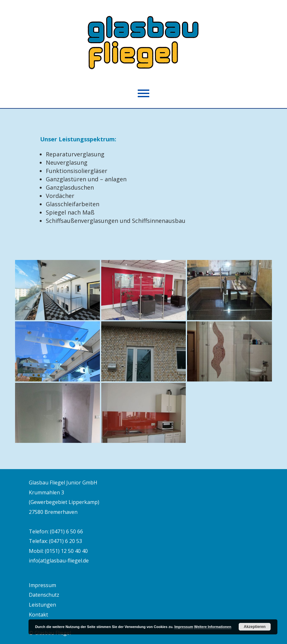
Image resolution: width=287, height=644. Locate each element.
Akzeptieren (255, 627)
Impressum (42, 585)
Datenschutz (44, 595)
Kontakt (38, 615)
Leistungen (42, 605)
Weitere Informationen (213, 627)
